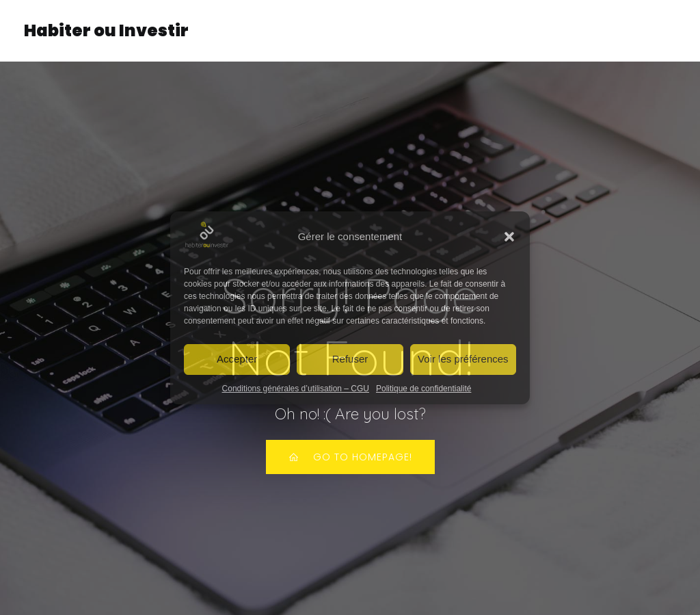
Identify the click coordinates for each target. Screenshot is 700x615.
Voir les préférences (463, 359)
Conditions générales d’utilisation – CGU (296, 389)
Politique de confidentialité (423, 389)
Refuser (350, 359)
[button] (509, 237)
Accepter (237, 359)
